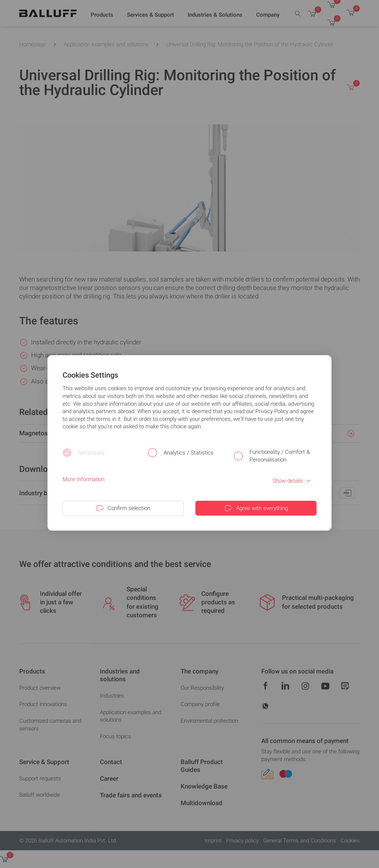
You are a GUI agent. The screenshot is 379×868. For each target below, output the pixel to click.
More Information (83, 479)
